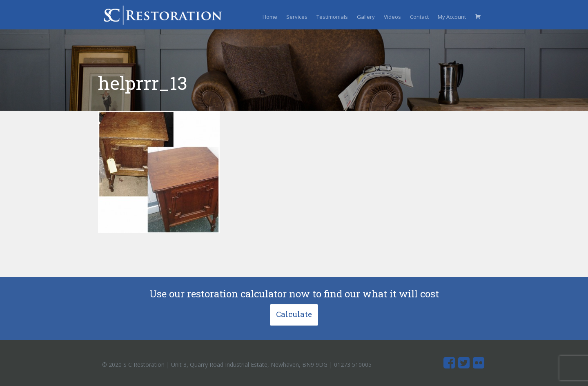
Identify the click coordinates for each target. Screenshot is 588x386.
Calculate (294, 314)
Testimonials (332, 17)
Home (270, 17)
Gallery (366, 17)
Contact (419, 17)
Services (297, 17)
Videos (392, 17)
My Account (452, 17)
